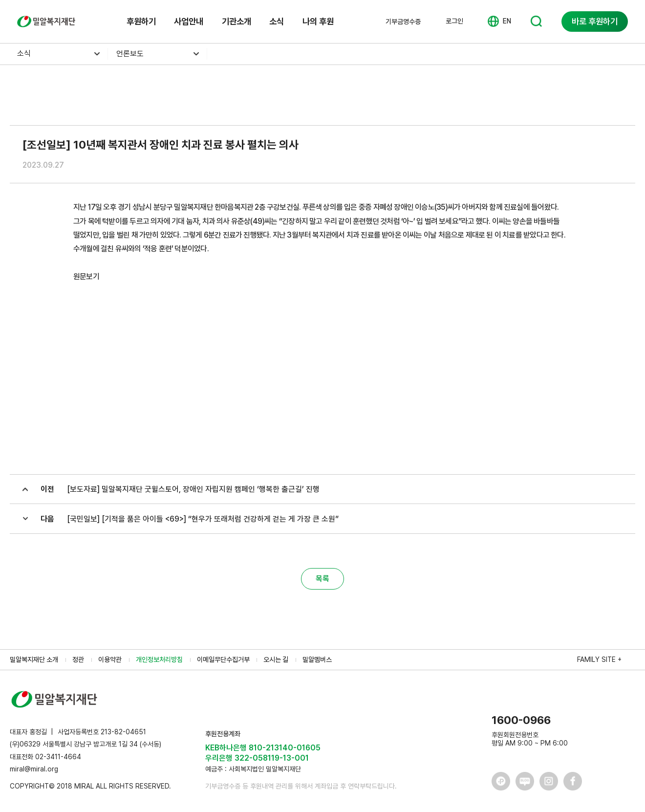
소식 (277, 21)
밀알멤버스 (317, 659)
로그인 (454, 21)
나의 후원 (318, 21)
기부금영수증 (403, 22)
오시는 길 (276, 659)
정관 (78, 659)
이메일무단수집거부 (223, 659)
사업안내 (189, 21)
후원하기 (141, 21)
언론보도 (130, 54)
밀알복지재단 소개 (34, 659)
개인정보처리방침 (159, 659)
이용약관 (110, 659)
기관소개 (236, 21)
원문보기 (86, 276)
